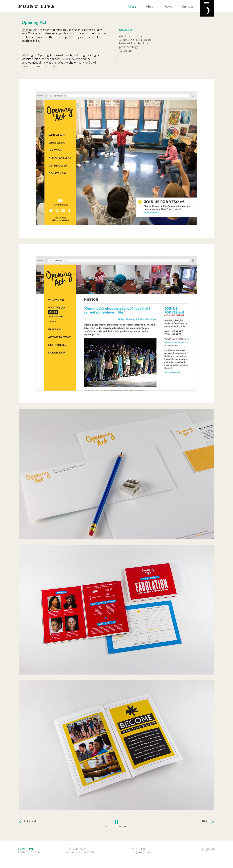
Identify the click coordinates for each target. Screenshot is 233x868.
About (150, 7)
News (168, 7)
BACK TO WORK (116, 821)
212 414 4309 (139, 849)
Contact (188, 7)
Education (145, 40)
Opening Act (30, 30)
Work (132, 7)
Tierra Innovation (72, 59)
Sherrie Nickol (51, 66)
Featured (124, 44)
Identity (136, 44)
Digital (134, 40)
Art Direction (127, 36)
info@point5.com (141, 852)
